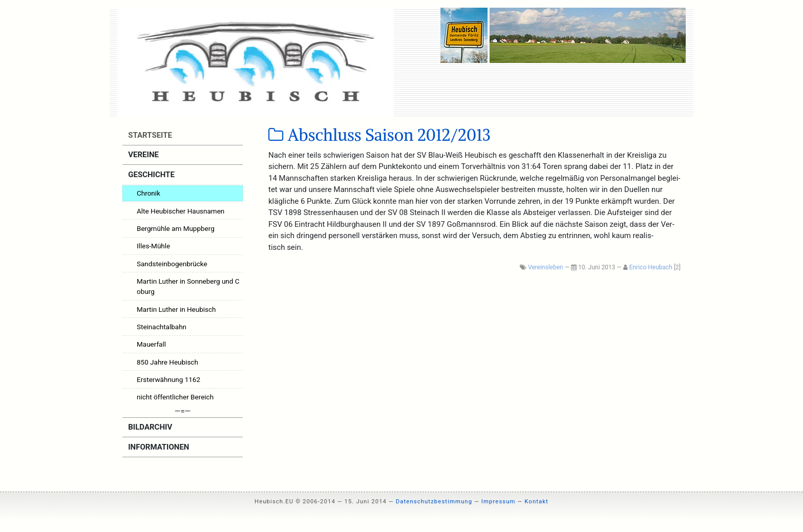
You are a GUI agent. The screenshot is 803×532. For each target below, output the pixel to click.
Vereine (143, 155)
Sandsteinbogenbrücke (172, 264)
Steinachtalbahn (162, 327)
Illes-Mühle (153, 246)
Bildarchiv (150, 427)
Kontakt (536, 502)
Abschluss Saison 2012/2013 (379, 135)
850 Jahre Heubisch (167, 362)
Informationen (158, 447)
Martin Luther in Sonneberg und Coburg (188, 286)
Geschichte (151, 175)
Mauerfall (151, 344)
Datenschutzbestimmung (434, 502)
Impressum (499, 502)
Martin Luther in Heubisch (176, 309)
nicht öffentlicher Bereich (175, 397)
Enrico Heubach (651, 267)
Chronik (149, 193)
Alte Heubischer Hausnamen (181, 211)
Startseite (149, 135)
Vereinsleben (546, 267)
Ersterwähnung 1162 (168, 379)
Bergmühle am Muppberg (176, 228)
